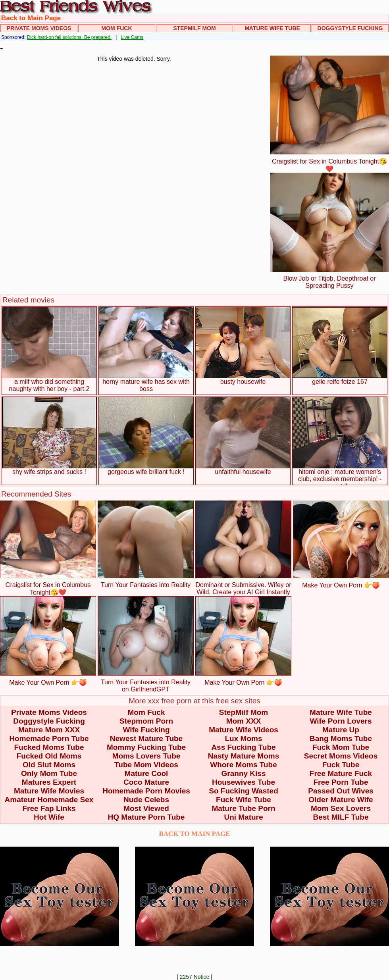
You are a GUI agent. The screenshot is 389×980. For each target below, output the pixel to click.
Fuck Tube (341, 765)
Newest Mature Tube (146, 738)
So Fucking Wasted (244, 791)
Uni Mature (243, 817)
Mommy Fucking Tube (146, 747)
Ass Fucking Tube (243, 747)
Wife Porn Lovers (341, 721)
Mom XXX (244, 721)
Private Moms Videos (39, 28)
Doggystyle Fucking (350, 28)
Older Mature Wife (341, 800)
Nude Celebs (146, 800)
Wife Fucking (146, 730)
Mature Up (341, 730)
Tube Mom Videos (146, 765)
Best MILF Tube (341, 817)
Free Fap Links (49, 808)
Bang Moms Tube (341, 738)
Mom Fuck (117, 28)
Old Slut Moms (49, 765)
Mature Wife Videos (244, 730)
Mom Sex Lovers (341, 808)
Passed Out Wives (341, 791)
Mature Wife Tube (272, 28)
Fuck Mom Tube (341, 747)
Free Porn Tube (341, 782)
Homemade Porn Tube (49, 738)
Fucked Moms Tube (49, 747)
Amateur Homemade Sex (49, 800)
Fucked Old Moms (49, 756)
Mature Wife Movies (49, 791)
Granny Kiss (244, 773)
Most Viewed (146, 808)
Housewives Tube (244, 782)
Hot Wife (49, 817)
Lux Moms (244, 738)
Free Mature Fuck (341, 773)
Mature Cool (146, 773)
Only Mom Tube (49, 773)
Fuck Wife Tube (244, 800)
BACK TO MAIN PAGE (195, 834)
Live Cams (132, 37)
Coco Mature (146, 782)
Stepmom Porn (146, 721)
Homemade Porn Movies (146, 791)
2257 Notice (195, 977)
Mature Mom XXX (49, 730)
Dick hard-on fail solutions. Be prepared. (69, 37)
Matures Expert (49, 782)
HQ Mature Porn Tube (146, 817)
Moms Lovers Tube (146, 756)
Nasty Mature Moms (244, 756)
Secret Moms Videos (341, 756)
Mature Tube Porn (243, 808)
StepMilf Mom (194, 28)
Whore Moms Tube (244, 765)
